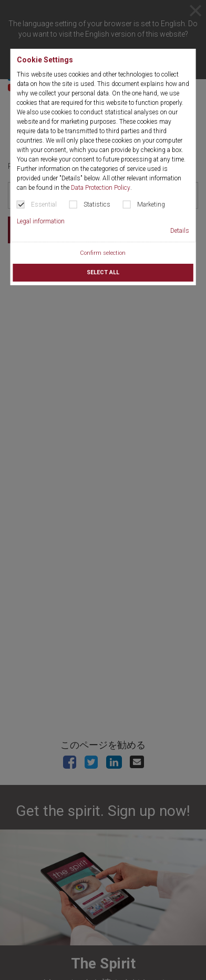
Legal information (41, 221)
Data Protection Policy (101, 188)
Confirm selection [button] (103, 253)
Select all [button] (103, 272)
